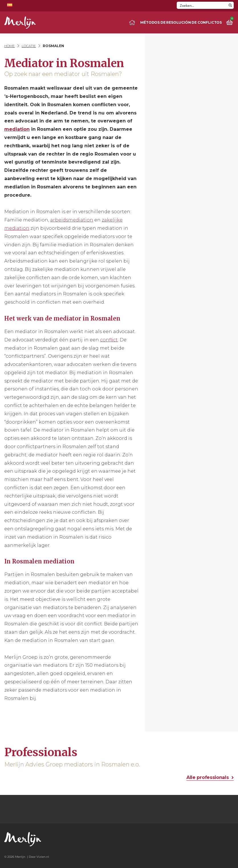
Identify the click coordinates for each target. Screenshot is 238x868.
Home (10, 46)
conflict (109, 340)
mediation (17, 129)
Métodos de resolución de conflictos (181, 22)
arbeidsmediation (72, 220)
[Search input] (202, 5)
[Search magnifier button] (230, 5)
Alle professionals (208, 777)
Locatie (29, 46)
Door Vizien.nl (39, 857)
